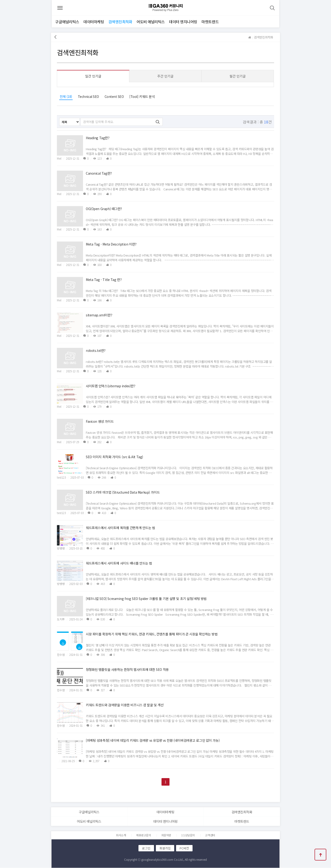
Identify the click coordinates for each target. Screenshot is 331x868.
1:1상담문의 (188, 835)
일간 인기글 (94, 76)
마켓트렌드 (210, 22)
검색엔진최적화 (120, 22)
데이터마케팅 (94, 22)
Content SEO (115, 96)
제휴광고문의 (144, 835)
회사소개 (121, 835)
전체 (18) (67, 96)
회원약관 (166, 835)
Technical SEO (89, 96)
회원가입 (165, 848)
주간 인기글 (165, 76)
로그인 (146, 848)
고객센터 (210, 835)
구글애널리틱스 (67, 22)
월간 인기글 (237, 76)
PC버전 (185, 848)
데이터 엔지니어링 (183, 22)
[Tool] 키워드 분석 (143, 96)
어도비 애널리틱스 (151, 22)
